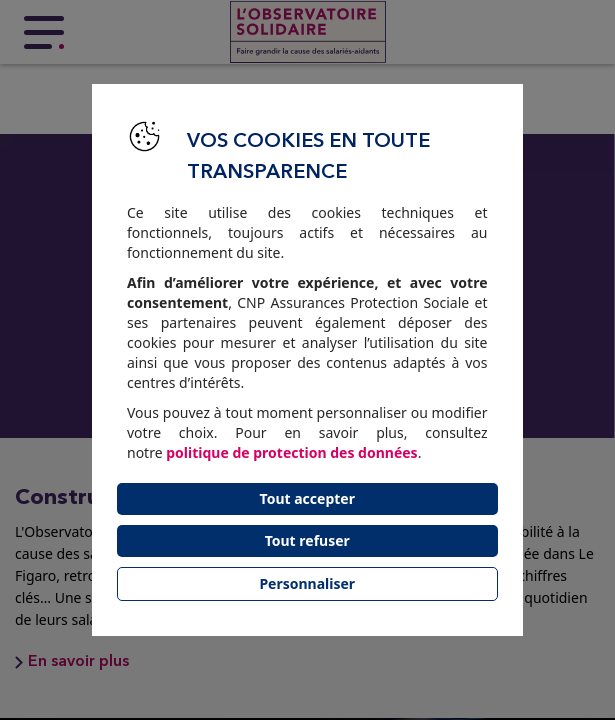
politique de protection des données (291, 452)
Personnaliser (307, 583)
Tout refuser (307, 540)
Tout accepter (307, 498)
